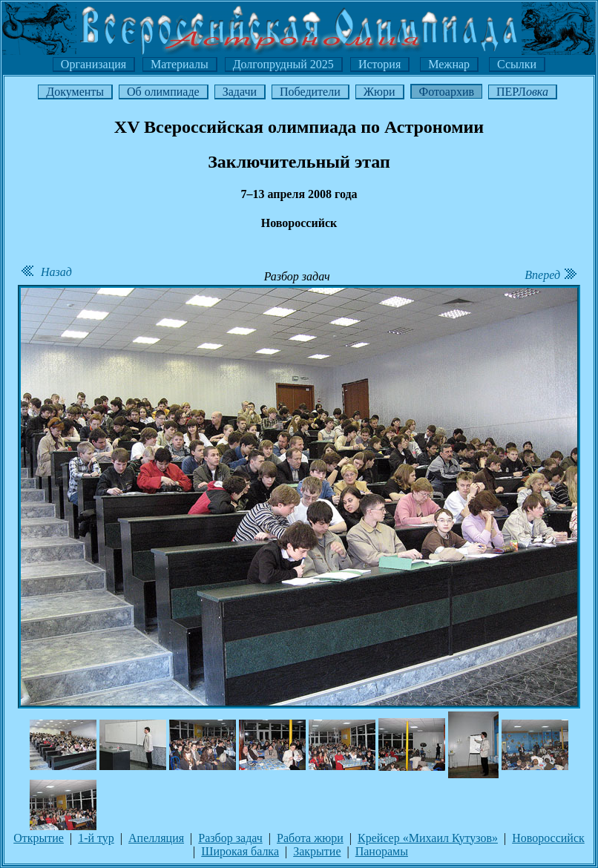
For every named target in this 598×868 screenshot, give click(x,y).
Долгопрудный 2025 (283, 64)
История (379, 64)
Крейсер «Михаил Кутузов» (428, 838)
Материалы (180, 64)
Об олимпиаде (163, 92)
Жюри (379, 92)
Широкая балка (240, 851)
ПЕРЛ (522, 92)
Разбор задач (230, 838)
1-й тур (96, 838)
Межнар (449, 64)
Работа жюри (310, 838)
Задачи (240, 92)
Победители (310, 92)
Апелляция (156, 838)
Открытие (39, 838)
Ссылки (517, 64)
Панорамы (382, 851)
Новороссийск (548, 838)
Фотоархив (447, 92)
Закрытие (317, 851)
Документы (75, 92)
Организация (93, 64)
